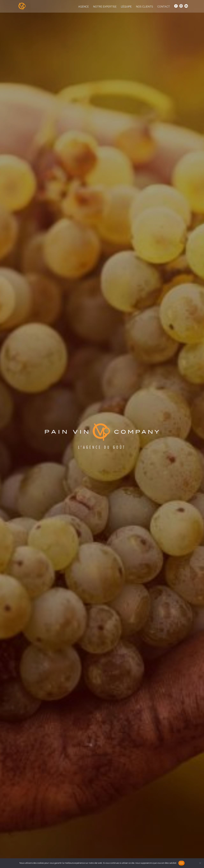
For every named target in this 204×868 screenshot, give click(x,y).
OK (181, 863)
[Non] (200, 863)
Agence (84, 7)
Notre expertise (105, 7)
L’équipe (126, 7)
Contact (164, 7)
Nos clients (144, 7)
